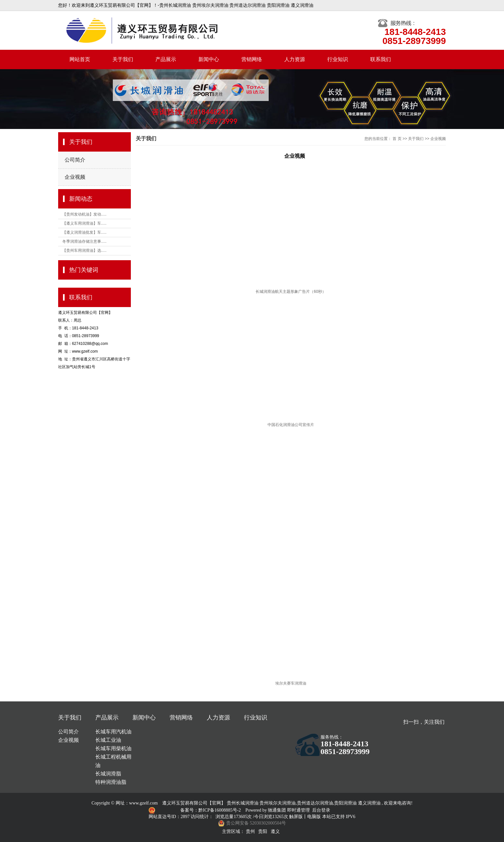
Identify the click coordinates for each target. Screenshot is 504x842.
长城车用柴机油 (113, 748)
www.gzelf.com (144, 803)
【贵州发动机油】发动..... (84, 214)
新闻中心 (209, 59)
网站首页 (80, 59)
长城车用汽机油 (113, 732)
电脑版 (314, 817)
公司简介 (75, 160)
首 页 (397, 139)
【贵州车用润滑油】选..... (84, 250)
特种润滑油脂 (111, 782)
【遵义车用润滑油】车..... (84, 223)
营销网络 (252, 59)
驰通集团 (278, 810)
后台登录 (321, 810)
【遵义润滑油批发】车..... (84, 232)
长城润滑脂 (108, 774)
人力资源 (295, 59)
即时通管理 (299, 810)
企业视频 (75, 177)
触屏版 (296, 817)
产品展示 (166, 59)
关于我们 (123, 59)
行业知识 (338, 59)
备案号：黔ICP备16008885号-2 (211, 810)
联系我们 (381, 59)
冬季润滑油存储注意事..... (84, 241)
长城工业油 (108, 740)
